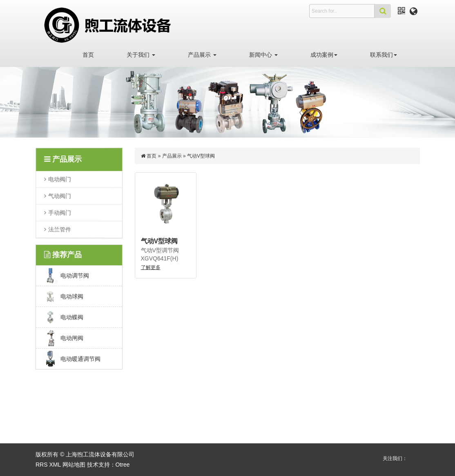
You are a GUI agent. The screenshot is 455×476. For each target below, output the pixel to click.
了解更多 (151, 267)
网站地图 (74, 465)
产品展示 (202, 55)
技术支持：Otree (108, 465)
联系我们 (384, 55)
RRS (42, 465)
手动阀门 (60, 212)
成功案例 (324, 55)
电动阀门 (60, 179)
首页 (88, 55)
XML (55, 465)
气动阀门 (60, 196)
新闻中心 (263, 55)
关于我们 (141, 55)
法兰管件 (60, 229)
